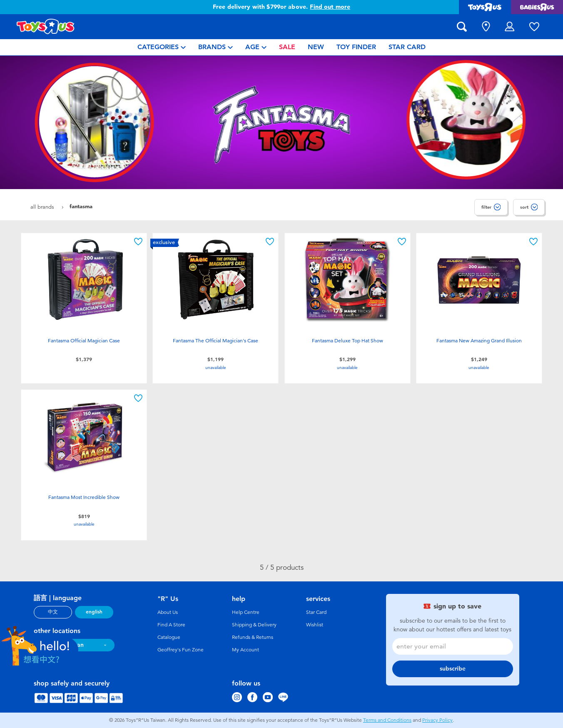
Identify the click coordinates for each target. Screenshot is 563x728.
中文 (53, 612)
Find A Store (171, 625)
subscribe (453, 669)
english (94, 612)
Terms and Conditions (387, 720)
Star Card (316, 612)
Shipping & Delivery (254, 625)
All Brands (43, 207)
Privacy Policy (437, 720)
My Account (245, 650)
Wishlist (315, 625)
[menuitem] (162, 47)
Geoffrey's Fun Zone (181, 650)
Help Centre (246, 612)
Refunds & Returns (253, 637)
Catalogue (169, 637)
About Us (168, 612)
